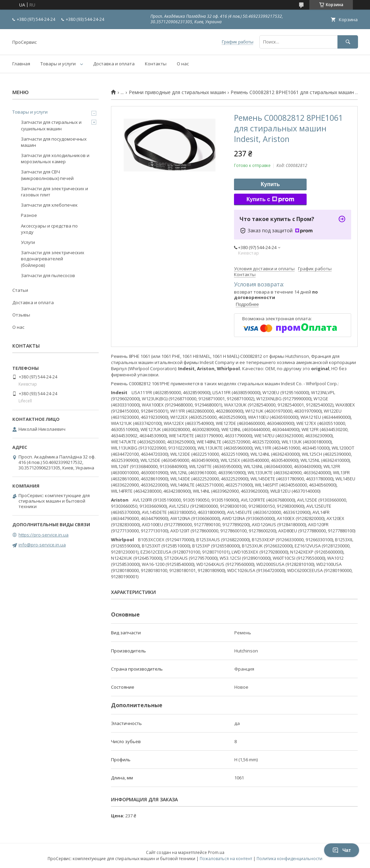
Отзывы (21, 315)
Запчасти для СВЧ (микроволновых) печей (47, 175)
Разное (29, 215)
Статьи (20, 290)
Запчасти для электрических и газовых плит (54, 192)
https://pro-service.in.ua (44, 535)
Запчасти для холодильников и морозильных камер (55, 158)
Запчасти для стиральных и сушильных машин (51, 125)
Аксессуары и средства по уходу (49, 229)
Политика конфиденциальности (289, 859)
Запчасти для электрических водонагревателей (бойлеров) (53, 259)
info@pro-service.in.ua (42, 545)
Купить (270, 184)
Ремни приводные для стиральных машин (177, 92)
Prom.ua (216, 852)
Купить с (270, 199)
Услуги (28, 242)
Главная (21, 64)
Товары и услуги (58, 64)
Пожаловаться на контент (226, 859)
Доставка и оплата (114, 64)
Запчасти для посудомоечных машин (54, 142)
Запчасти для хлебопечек (49, 205)
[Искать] (348, 42)
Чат (342, 850)
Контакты (156, 64)
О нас (183, 64)
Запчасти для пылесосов (48, 275)
